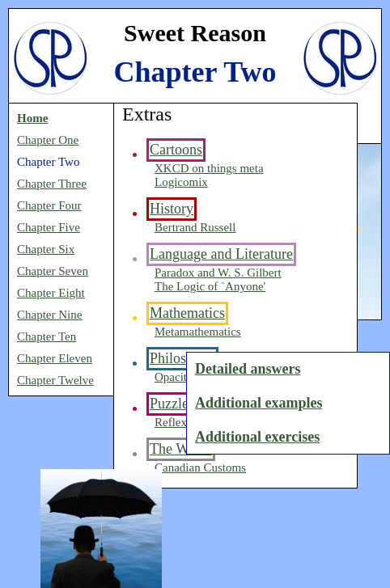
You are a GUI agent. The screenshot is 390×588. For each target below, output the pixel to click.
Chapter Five (49, 227)
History (172, 209)
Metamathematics (198, 332)
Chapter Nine (49, 315)
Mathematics (187, 313)
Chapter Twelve (55, 380)
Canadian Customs (200, 467)
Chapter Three (52, 184)
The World (181, 449)
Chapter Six (46, 249)
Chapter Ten (47, 336)
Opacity (174, 377)
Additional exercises (257, 437)
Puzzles (172, 404)
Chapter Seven (53, 271)
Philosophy (182, 358)
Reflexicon (181, 422)
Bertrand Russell (195, 227)
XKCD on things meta (209, 168)
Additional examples (259, 403)
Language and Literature (221, 254)
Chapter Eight (51, 293)
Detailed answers (248, 369)
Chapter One (48, 140)
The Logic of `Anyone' (210, 286)
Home (32, 118)
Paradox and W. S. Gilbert (218, 273)
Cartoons (176, 150)
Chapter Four (49, 205)
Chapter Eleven (55, 358)
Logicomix (181, 182)
